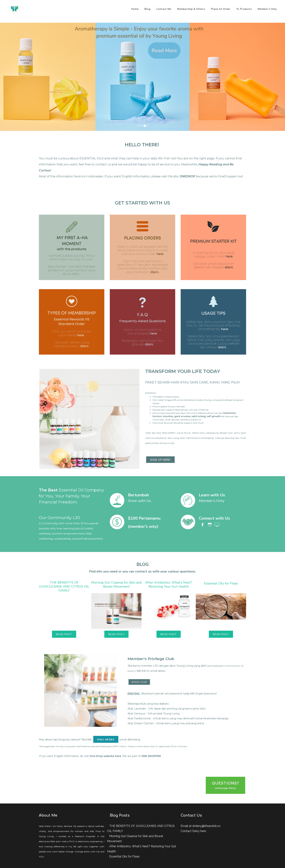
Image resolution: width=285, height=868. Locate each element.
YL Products (244, 9)
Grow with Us (140, 501)
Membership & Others (191, 9)
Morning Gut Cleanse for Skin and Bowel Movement (116, 584)
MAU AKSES (106, 740)
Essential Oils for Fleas (221, 583)
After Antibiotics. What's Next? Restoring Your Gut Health (169, 584)
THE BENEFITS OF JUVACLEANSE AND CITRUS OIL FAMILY (64, 586)
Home (135, 9)
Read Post (64, 634)
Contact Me (164, 9)
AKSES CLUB (139, 682)
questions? (225, 785)
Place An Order (221, 9)
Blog (147, 9)
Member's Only (267, 9)
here (203, 831)
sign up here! (160, 460)
